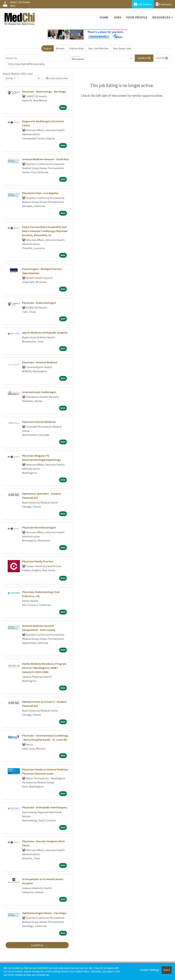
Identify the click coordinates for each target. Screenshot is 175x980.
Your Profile (137, 17)
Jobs (117, 17)
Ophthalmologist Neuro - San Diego (44, 913)
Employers (164, 4)
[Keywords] (37, 58)
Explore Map (76, 48)
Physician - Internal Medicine (40, 362)
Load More (37, 945)
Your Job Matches (99, 48)
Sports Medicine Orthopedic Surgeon (45, 333)
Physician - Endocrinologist (39, 303)
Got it (167, 970)
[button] (162, 58)
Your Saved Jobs (122, 48)
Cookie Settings (150, 970)
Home (104, 17)
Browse (60, 48)
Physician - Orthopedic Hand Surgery (45, 807)
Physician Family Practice (38, 561)
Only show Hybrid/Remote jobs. (27, 64)
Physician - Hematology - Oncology (44, 91)
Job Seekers (143, 4)
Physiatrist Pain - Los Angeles (40, 193)
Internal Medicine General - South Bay (45, 159)
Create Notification (57, 78)
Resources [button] (161, 17)
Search (48, 48)
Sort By (9, 78)
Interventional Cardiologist (39, 392)
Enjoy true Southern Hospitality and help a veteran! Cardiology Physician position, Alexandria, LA (45, 231)
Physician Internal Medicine (39, 422)
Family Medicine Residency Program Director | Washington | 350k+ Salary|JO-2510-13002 (44, 668)
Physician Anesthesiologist (39, 527)
